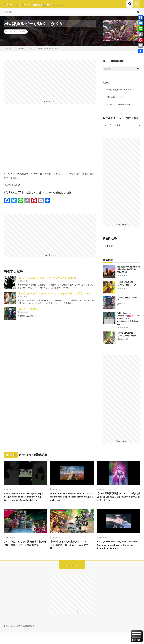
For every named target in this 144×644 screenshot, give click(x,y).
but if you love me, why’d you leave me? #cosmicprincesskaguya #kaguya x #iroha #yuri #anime (118, 556)
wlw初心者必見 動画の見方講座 (119, 92)
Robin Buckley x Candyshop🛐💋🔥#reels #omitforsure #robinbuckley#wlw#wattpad (128, 323)
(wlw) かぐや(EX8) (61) (29, 311)
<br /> (50, 142)
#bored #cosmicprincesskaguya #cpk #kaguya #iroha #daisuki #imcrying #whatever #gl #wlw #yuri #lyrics (25, 504)
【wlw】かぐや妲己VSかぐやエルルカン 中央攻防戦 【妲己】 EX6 (54, 296)
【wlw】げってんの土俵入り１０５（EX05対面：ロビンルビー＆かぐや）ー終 (71, 556)
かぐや (22, 34)
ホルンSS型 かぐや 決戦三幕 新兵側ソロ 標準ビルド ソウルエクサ (25, 556)
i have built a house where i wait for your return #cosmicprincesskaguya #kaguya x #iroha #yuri (72, 502)
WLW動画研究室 (28, 638)
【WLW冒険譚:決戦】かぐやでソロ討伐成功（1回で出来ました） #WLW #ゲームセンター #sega (118, 502)
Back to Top (72, 577)
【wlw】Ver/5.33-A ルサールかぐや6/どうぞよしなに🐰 (47, 280)
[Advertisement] (50, 82)
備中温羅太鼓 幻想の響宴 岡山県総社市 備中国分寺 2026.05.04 (128, 274)
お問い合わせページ (114, 99)
